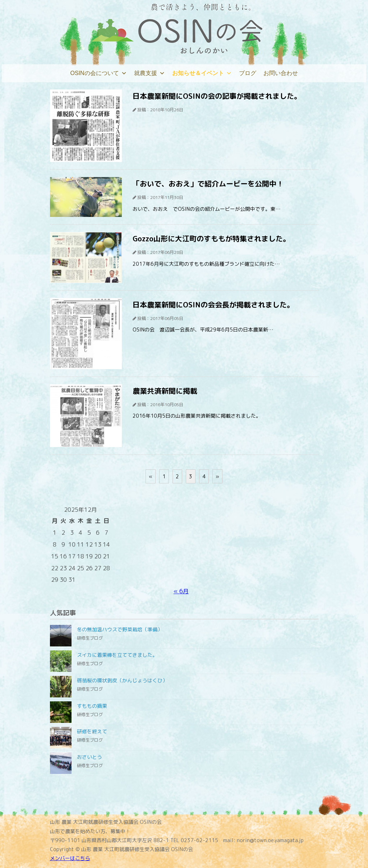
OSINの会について (98, 73)
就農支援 (149, 73)
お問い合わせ (281, 73)
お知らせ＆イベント (202, 73)
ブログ (248, 73)
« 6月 (181, 591)
